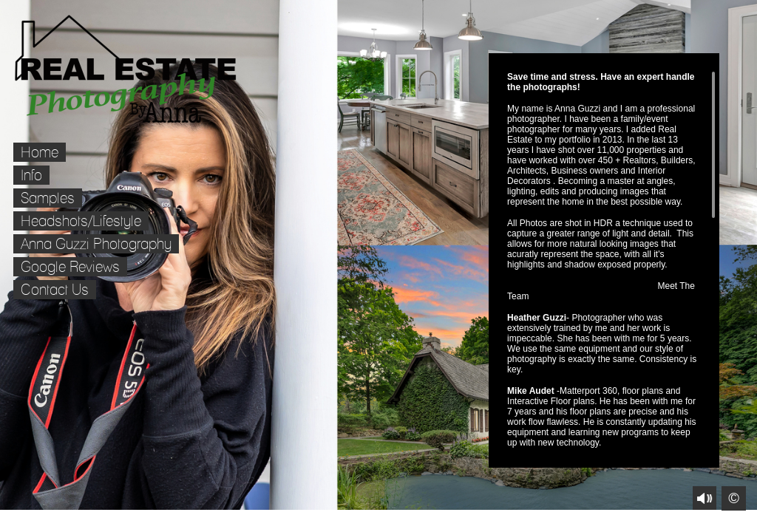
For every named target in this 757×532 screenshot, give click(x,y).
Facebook (11, 521)
